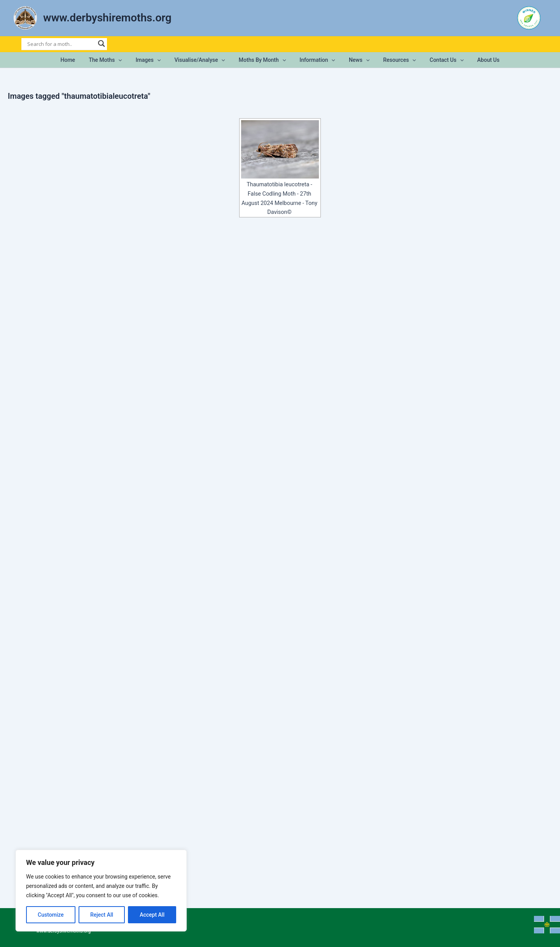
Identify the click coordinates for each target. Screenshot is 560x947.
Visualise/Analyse (204, 60)
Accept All (152, 915)
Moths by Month (263, 60)
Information (316, 60)
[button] (128, 60)
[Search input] (61, 44)
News (355, 60)
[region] (101, 891)
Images (155, 60)
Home (80, 60)
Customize (51, 915)
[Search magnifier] (101, 44)
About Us (476, 60)
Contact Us (437, 60)
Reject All (102, 915)
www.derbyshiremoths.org (107, 18)
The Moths (115, 60)
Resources (393, 60)
